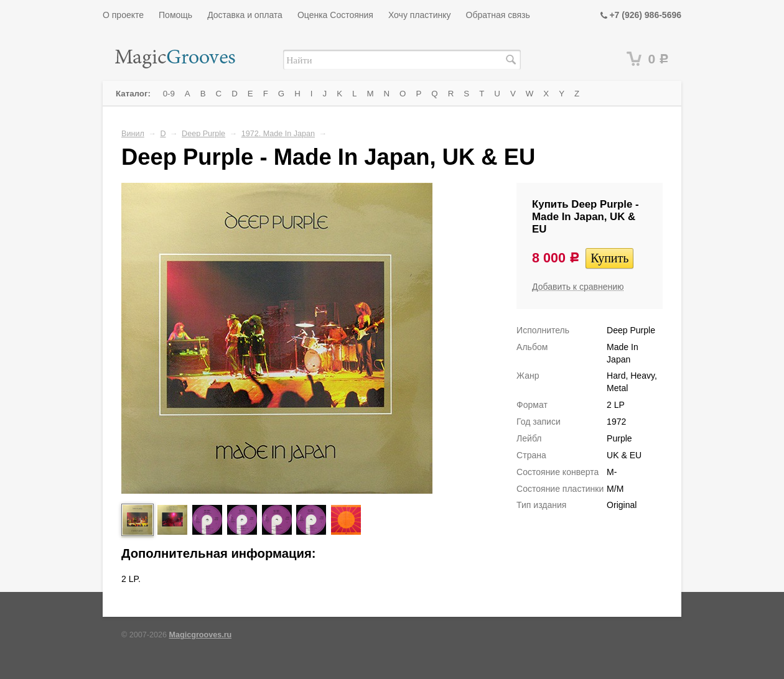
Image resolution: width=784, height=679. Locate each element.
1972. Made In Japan (278, 134)
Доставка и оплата (245, 15)
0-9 (169, 94)
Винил (133, 134)
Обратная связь (498, 15)
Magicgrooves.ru (201, 635)
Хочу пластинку (420, 15)
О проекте (123, 15)
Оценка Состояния (335, 15)
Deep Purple (203, 134)
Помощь (175, 15)
